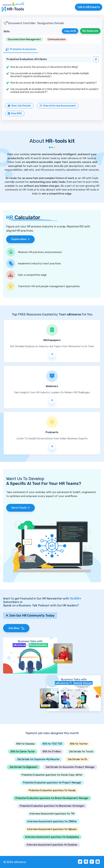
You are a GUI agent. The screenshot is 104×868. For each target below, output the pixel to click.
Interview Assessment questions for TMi (52, 814)
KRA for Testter (79, 744)
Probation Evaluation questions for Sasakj (52, 790)
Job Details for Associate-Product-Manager (70, 767)
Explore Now (20, 239)
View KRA (15, 113)
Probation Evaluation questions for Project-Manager (52, 783)
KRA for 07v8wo (52, 752)
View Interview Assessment (58, 106)
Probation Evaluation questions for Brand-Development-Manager (52, 798)
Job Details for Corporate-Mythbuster (38, 759)
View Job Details (19, 106)
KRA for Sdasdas (26, 744)
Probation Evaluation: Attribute (27, 59)
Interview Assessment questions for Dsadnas (52, 845)
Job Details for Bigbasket (23, 767)
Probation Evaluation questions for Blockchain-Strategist (52, 806)
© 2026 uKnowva (15, 862)
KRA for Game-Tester (23, 752)
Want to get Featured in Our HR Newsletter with (42, 598)
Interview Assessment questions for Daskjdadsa (52, 837)
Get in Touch (20, 508)
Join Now (16, 628)
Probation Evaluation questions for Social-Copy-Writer (52, 775)
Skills (7, 31)
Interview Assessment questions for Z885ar (52, 821)
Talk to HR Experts (89, 7)
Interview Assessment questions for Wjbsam (52, 829)
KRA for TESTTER (52, 744)
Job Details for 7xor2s (81, 752)
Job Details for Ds (77, 759)
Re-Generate (90, 31)
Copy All (70, 31)
